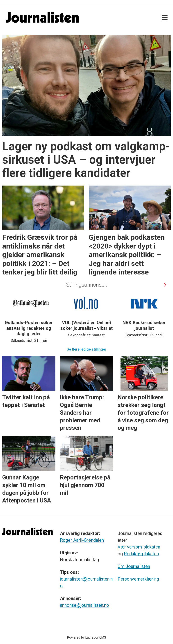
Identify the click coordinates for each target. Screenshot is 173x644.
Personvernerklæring (138, 579)
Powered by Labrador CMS (87, 638)
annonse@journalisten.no (84, 605)
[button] (165, 285)
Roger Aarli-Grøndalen (82, 540)
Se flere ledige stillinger (86, 349)
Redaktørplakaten (141, 554)
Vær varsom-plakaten (139, 547)
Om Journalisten (134, 566)
